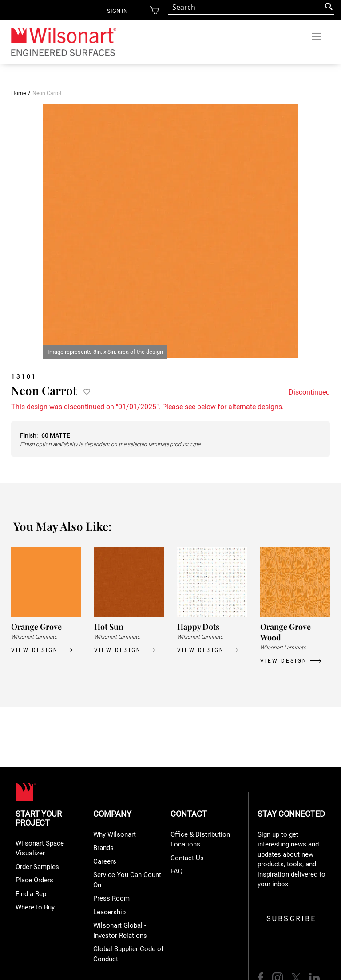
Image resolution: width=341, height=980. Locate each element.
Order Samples (37, 867)
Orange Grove (36, 627)
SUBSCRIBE (291, 919)
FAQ (176, 871)
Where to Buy (35, 907)
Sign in (117, 11)
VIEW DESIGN (35, 650)
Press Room (111, 898)
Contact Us (187, 858)
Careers (105, 861)
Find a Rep (31, 894)
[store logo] (63, 41)
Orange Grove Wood (285, 632)
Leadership (109, 912)
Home (18, 93)
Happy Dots (198, 627)
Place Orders (34, 880)
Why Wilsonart (115, 834)
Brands (103, 848)
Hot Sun (109, 627)
